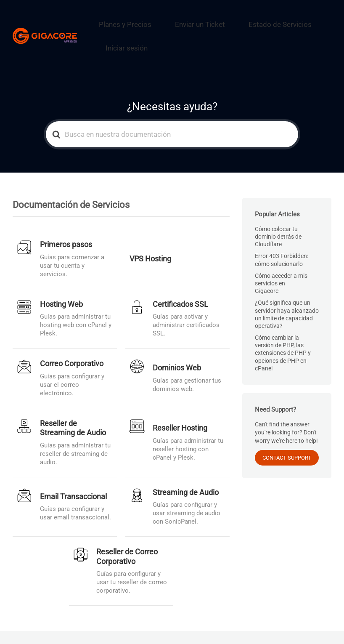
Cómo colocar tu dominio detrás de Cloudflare (278, 215)
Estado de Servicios (253, 19)
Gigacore (112, 627)
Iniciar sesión (132, 32)
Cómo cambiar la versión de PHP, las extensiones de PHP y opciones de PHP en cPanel (283, 331)
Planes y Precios (130, 19)
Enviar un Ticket (189, 19)
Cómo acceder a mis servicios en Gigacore (281, 262)
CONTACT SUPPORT (287, 437)
